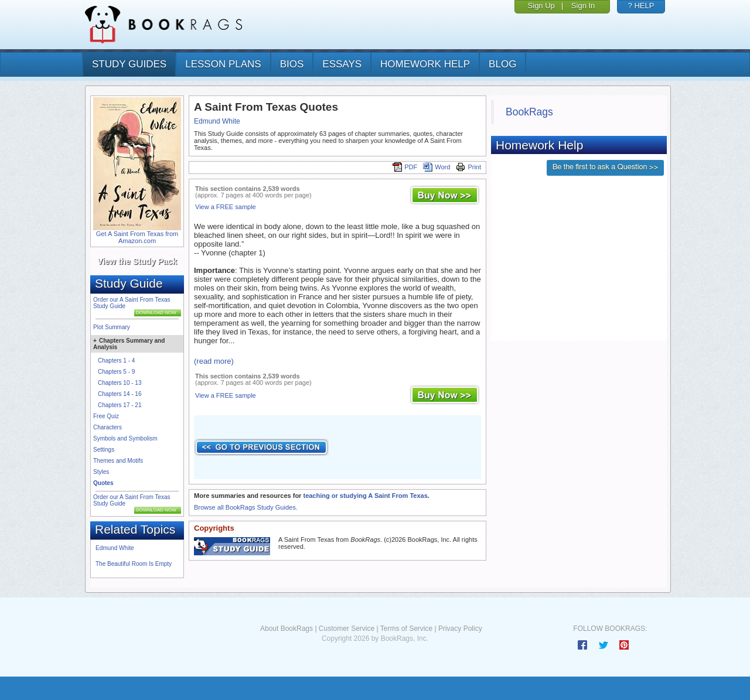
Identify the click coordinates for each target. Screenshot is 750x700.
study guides (129, 64)
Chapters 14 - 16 (120, 394)
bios (292, 64)
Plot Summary (112, 327)
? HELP (641, 6)
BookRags (529, 112)
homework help (425, 64)
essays (342, 64)
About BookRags (287, 629)
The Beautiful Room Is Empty (134, 564)
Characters (108, 427)
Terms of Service (406, 629)
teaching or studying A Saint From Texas (365, 496)
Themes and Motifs (118, 461)
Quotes (103, 483)
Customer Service (347, 629)
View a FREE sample (226, 207)
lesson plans (223, 64)
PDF (405, 167)
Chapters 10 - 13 (120, 383)
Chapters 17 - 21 (120, 405)
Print (468, 167)
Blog (502, 64)
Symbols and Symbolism (125, 438)
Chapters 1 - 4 (116, 361)
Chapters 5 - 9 (116, 372)
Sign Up (541, 6)
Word (437, 167)
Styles (101, 472)
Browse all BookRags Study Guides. (246, 507)
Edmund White (115, 548)
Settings (104, 450)
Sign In (583, 6)
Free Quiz (106, 416)
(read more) (214, 361)
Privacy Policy (460, 629)
